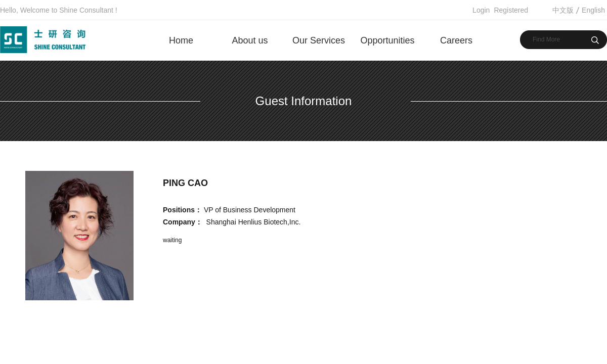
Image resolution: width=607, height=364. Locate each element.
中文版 (563, 10)
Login (481, 10)
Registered (511, 10)
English (593, 10)
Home (181, 40)
